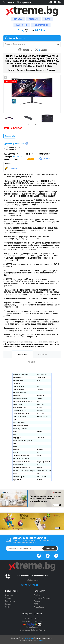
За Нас (8, 607)
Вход (21, 30)
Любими (37, 601)
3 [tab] (36, 124)
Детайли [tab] (43, 354)
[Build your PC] (25, 50)
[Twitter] (48, 556)
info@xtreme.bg (33, 580)
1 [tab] (29, 124)
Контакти (9, 604)
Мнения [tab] (32, 362)
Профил (37, 595)
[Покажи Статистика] (31, 159)
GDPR (36, 604)
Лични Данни (39, 607)
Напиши (13, 168)
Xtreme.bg (29, 638)
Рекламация (10, 601)
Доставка (9, 595)
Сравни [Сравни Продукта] (10, 136)
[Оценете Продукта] (44, 158)
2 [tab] (32, 124)
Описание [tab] (22, 354)
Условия (8, 598)
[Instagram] (56, 556)
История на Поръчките (43, 598)
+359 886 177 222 (29, 585)
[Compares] (41, 50)
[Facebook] (39, 556)
